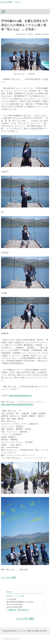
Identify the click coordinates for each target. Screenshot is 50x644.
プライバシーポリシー (11, 639)
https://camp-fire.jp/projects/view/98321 (17, 404)
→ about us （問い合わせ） (18, 610)
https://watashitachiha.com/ (20, 395)
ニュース (17, 2)
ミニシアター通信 (6, 2)
